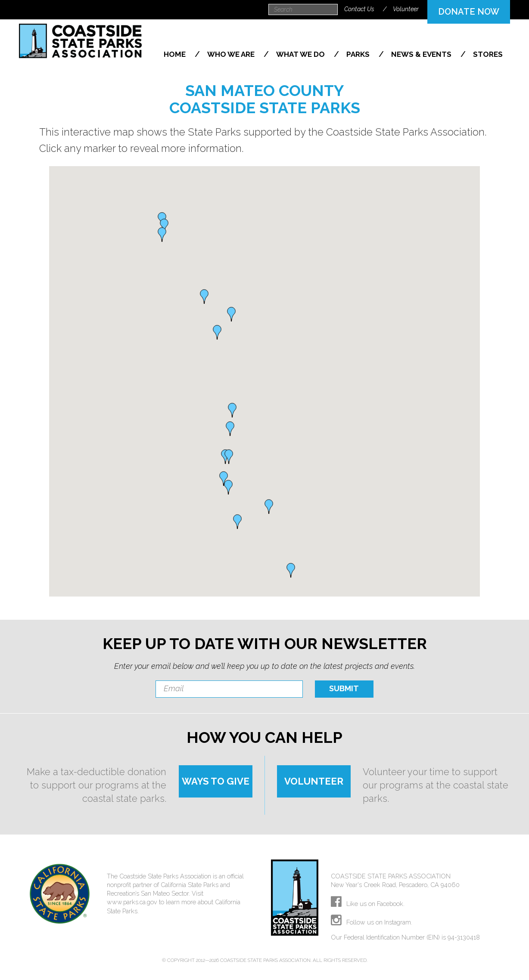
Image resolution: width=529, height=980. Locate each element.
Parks (359, 54)
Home (176, 54)
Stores (488, 54)
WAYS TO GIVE (216, 781)
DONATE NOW (469, 12)
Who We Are (232, 54)
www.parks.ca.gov (132, 902)
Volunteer (406, 9)
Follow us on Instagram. (372, 922)
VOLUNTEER (314, 781)
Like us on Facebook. (368, 904)
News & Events (422, 54)
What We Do (301, 54)
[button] (291, 570)
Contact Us (359, 9)
